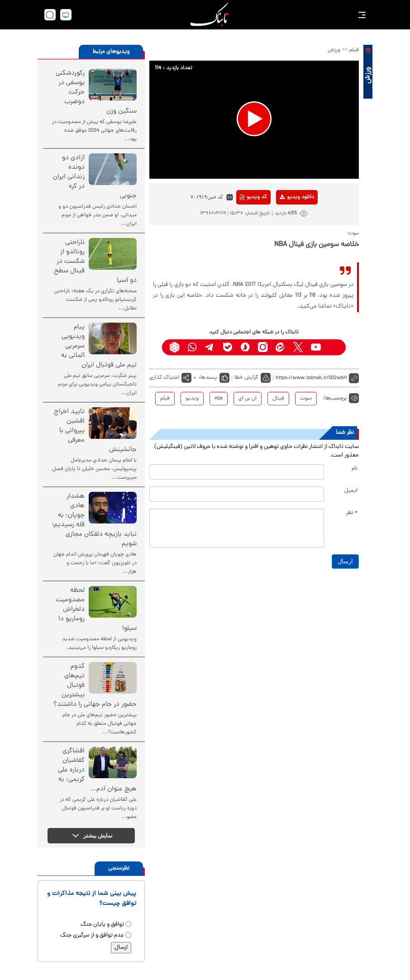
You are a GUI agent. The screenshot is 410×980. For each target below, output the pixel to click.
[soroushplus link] (245, 347)
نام (355, 469)
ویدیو (192, 399)
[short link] (317, 378)
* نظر (352, 513)
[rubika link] (174, 347)
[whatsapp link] (192, 347)
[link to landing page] (210, 15)
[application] (254, 120)
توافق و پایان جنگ (102, 925)
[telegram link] (210, 347)
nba (219, 399)
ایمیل (351, 491)
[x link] (298, 347)
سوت (306, 399)
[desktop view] (66, 15)
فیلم (354, 50)
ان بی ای (248, 399)
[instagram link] (263, 347)
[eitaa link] (280, 347)
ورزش (334, 50)
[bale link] (227, 347)
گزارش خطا (246, 378)
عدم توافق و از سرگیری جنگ (92, 935)
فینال (278, 399)
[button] (254, 119)
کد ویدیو (253, 197)
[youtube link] (316, 347)
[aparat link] (333, 347)
